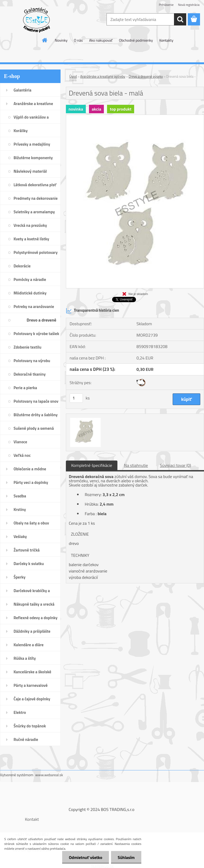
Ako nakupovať (101, 40)
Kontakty (166, 40)
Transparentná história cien (92, 311)
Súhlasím (126, 857)
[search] (180, 19)
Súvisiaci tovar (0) (175, 465)
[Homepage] (45, 40)
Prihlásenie (166, 5)
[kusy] (76, 398)
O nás (78, 40)
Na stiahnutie (136, 465)
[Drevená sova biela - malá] (135, 117)
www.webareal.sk (49, 775)
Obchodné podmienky (136, 40)
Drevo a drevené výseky (146, 76)
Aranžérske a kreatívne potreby (103, 76)
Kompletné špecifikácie (92, 465)
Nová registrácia (189, 5)
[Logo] (37, 20)
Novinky (61, 40)
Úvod (73, 76)
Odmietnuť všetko (86, 857)
